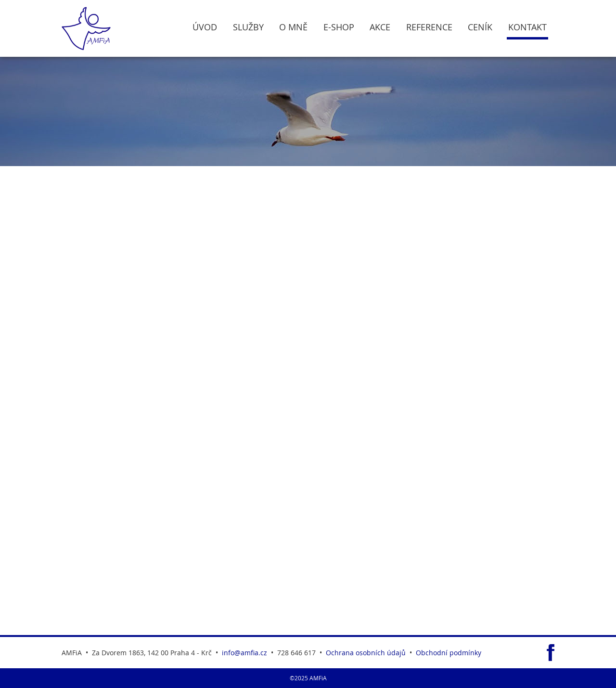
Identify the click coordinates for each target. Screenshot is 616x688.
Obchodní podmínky (449, 653)
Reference (429, 27)
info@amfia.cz (244, 653)
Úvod (205, 27)
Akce (380, 27)
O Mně (293, 27)
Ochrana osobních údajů (366, 653)
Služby (248, 27)
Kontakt (527, 27)
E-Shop (339, 27)
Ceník (480, 27)
